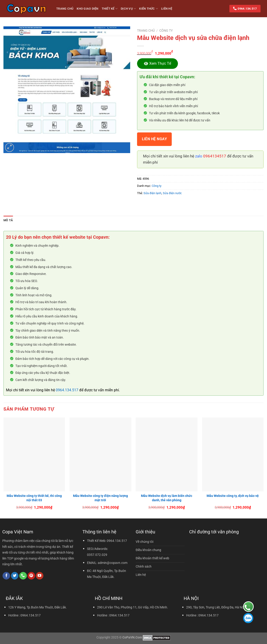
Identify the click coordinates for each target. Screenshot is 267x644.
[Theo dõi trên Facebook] (6, 576)
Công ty (166, 31)
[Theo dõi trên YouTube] (40, 576)
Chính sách (144, 567)
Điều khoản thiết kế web (152, 558)
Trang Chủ (65, 9)
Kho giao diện (87, 9)
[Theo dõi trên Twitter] (15, 576)
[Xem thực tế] (157, 64)
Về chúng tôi (145, 542)
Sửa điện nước (172, 193)
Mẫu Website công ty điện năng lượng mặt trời (100, 498)
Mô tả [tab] (8, 220)
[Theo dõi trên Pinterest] (31, 576)
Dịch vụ (128, 9)
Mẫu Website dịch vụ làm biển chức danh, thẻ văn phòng (167, 498)
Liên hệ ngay (155, 139)
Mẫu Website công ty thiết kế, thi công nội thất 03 (34, 498)
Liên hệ (167, 9)
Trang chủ (146, 31)
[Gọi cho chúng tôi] (23, 576)
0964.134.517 (67, 390)
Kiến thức (149, 9)
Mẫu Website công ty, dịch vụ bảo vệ (233, 496)
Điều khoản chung (148, 550)
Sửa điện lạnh (152, 193)
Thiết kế (110, 9)
